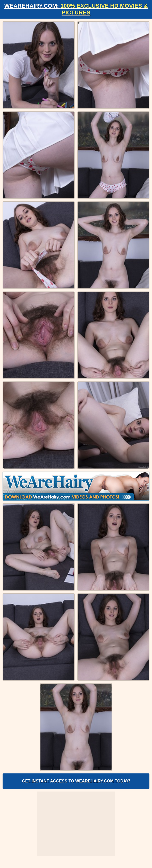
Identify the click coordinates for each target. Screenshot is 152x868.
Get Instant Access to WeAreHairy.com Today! (76, 781)
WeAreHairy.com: (76, 9)
